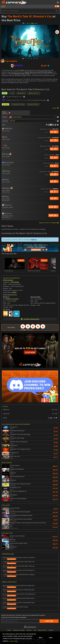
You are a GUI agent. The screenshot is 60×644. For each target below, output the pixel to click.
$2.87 (54, 166)
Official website (8, 280)
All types (6, 104)
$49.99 (53, 215)
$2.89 (54, 174)
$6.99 (54, 181)
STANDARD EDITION (18, 104)
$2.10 (54, 149)
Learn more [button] (13, 641)
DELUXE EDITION (33, 104)
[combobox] (32, 117)
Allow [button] (51, 638)
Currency (5, 121)
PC (5, 93)
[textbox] (16, 117)
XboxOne (21, 93)
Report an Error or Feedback (49, 223)
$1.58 (54, 132)
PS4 (12, 93)
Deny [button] (40, 638)
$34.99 (53, 207)
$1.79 (54, 140)
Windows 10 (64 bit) (12, 299)
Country (5, 117)
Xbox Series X (34, 93)
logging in (34, 240)
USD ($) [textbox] (12, 121)
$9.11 (54, 192)
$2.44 (54, 158)
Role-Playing (15, 282)
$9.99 (54, 198)
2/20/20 (14, 292)
